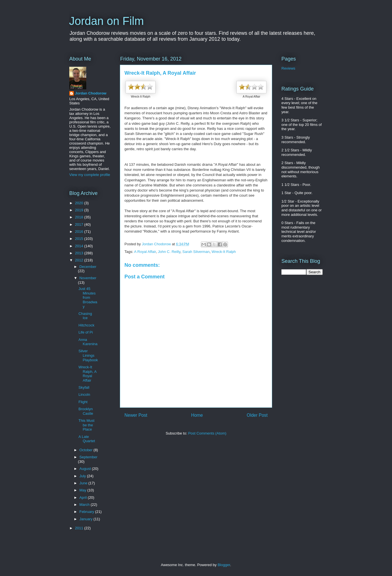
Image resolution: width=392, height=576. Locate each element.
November (88, 278)
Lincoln (84, 395)
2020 (80, 203)
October (87, 450)
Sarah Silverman (196, 252)
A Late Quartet (87, 439)
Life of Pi (86, 332)
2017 (80, 224)
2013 (80, 253)
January (87, 519)
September (89, 457)
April (84, 497)
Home (197, 415)
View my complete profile (90, 175)
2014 (80, 246)
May (83, 490)
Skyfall (84, 387)
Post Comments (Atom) (207, 433)
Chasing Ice (85, 316)
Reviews (288, 68)
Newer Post (136, 415)
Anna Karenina (88, 342)
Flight (83, 402)
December (88, 267)
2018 (80, 217)
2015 (80, 239)
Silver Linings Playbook (88, 355)
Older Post (257, 415)
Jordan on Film (106, 21)
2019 (80, 210)
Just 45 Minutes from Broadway (88, 297)
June (84, 483)
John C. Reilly (169, 252)
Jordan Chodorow (91, 93)
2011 (80, 528)
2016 (80, 232)
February (87, 512)
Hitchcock (86, 325)
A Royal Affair (145, 252)
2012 (80, 260)
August (86, 469)
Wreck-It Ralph (224, 252)
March (85, 505)
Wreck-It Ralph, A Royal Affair (87, 374)
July (83, 476)
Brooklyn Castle (86, 411)
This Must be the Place (86, 425)
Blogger (224, 565)
